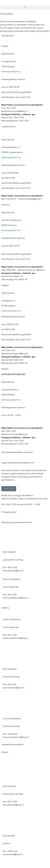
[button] (25, 7)
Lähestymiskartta (11, 72)
